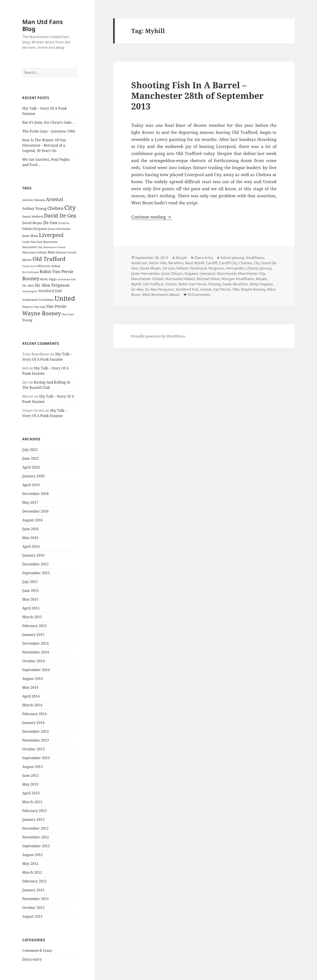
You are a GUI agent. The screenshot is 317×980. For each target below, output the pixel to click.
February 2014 (34, 714)
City (257, 263)
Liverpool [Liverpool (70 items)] (51, 235)
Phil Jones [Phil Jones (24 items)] (44, 266)
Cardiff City (228, 263)
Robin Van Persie (193, 284)
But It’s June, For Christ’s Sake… (48, 122)
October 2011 (33, 908)
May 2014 (30, 687)
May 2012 (30, 864)
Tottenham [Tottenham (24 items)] (46, 300)
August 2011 (32, 916)
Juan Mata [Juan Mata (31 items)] (30, 236)
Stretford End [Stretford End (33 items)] (50, 291)
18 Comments (199, 295)
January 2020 (33, 476)
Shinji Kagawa (261, 284)
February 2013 (34, 811)
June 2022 (30, 458)
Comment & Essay (37, 950)
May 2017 (30, 502)
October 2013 (33, 749)
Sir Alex (137, 289)
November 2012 (36, 837)
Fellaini (182, 268)
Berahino (176, 263)
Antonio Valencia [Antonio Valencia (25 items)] (34, 200)
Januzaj (265, 268)
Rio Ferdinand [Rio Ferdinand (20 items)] (30, 272)
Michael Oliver (208, 279)
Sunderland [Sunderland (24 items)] (30, 300)
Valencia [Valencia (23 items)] (28, 307)
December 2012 (35, 828)
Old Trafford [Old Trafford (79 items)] (49, 259)
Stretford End (187, 289)
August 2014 (32, 679)
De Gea (169, 268)
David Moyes (150, 268)
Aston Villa (158, 263)
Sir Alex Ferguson (159, 289)
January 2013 (33, 819)
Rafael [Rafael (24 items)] (56, 266)
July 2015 (30, 582)
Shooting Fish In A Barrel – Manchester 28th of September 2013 (197, 95)
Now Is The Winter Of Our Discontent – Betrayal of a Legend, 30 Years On (44, 145)
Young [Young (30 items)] (27, 320)
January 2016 (33, 555)
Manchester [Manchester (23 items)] (50, 242)
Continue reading (152, 217)
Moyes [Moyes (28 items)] (27, 260)
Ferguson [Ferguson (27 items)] (41, 229)
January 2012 (33, 890)
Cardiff (212, 263)
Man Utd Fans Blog (42, 25)
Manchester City (251, 273)
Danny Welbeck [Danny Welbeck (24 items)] (33, 217)
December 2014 (35, 643)
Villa (236, 289)
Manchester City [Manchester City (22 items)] (32, 247)
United (206, 289)
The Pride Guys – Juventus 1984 (49, 131)
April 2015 (31, 608)
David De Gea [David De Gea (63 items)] (60, 216)
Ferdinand (198, 268)
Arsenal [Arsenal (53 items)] (55, 199)
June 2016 (30, 529)
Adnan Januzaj (232, 258)
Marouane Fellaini (180, 279)
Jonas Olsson (172, 273)
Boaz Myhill (195, 263)
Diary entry (32, 959)
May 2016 (30, 538)
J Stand (252, 268)
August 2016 (32, 520)
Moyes (261, 279)
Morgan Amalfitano (238, 279)
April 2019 (31, 485)
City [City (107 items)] (70, 207)
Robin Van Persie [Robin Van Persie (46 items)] (56, 271)
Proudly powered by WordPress (158, 336)
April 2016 (31, 546)
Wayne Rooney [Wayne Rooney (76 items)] (42, 313)
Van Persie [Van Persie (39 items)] (56, 306)
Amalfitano (255, 258)
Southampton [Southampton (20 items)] (30, 291)
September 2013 (36, 758)
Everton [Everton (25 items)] (64, 223)
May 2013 (30, 784)
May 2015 (30, 599)
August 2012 (32, 855)
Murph (181, 258)
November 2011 (36, 899)
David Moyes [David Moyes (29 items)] (32, 223)
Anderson (139, 263)
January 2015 (33, 635)
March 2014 (32, 705)
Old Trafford (153, 284)
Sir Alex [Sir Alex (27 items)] (28, 285)
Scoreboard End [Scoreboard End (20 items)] (67, 279)
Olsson (171, 284)
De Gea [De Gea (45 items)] (50, 223)
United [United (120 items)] (65, 298)
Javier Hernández (145, 273)
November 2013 (36, 740)
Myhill (136, 284)
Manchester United (147, 279)
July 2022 (30, 450)
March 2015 (32, 617)
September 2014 (36, 670)
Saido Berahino (235, 284)
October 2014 (33, 661)
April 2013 (31, 793)
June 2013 (30, 775)
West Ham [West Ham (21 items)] (68, 314)
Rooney (215, 284)
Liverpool (207, 273)
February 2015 (34, 626)
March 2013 (32, 802)
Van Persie (222, 289)
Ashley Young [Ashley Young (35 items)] (34, 208)
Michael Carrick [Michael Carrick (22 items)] (66, 252)
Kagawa (191, 273)
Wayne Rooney (253, 289)
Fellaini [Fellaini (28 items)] (28, 229)
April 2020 (31, 467)
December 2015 (35, 564)
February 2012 (34, 881)
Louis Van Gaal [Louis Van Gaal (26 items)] (32, 242)
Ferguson (216, 268)
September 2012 (36, 846)
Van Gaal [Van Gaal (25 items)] (40, 307)
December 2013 (35, 731)
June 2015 (30, 591)
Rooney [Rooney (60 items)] (31, 278)
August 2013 (32, 767)
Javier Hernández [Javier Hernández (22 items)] (59, 229)
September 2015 (36, 573)
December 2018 (35, 494)
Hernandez (235, 268)
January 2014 (33, 723)
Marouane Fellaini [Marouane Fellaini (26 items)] (34, 252)
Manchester (227, 273)
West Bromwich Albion (161, 295)
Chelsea (245, 263)
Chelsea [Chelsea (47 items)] (55, 208)
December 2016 (35, 511)
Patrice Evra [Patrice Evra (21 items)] (29, 266)
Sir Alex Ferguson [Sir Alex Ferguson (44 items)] (52, 285)
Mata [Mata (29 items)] (51, 252)
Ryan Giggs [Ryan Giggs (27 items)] (48, 279)
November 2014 (36, 652)
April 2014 (31, 696)
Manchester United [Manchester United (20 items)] (54, 247)
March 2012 (32, 872)
